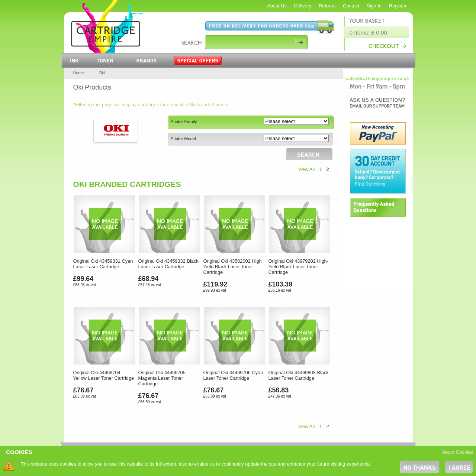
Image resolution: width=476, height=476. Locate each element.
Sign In (374, 6)
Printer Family (184, 122)
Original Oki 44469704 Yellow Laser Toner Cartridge (104, 375)
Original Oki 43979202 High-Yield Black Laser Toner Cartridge (298, 267)
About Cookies (458, 452)
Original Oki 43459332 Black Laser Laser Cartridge (168, 264)
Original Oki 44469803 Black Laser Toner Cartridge (299, 375)
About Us (277, 6)
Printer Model (183, 139)
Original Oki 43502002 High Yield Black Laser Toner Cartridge (233, 267)
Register (398, 6)
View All (307, 169)
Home (79, 73)
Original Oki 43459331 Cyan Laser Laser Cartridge (103, 264)
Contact (351, 6)
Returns (327, 6)
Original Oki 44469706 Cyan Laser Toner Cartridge (233, 375)
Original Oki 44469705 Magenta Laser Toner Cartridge (162, 378)
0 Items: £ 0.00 (369, 33)
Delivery (303, 6)
